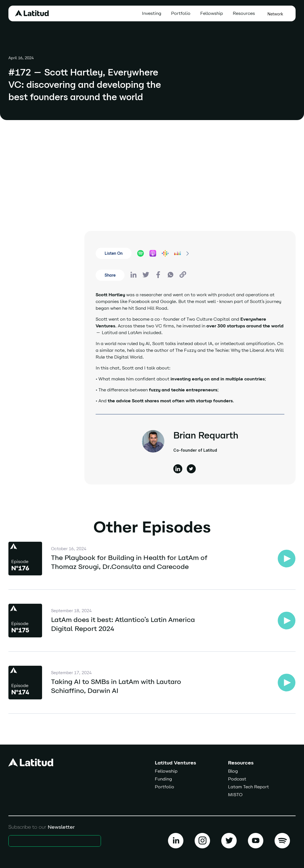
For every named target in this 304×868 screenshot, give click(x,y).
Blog (233, 771)
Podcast (237, 779)
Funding (163, 779)
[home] (32, 13)
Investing (152, 13)
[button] (245, 13)
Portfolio (181, 13)
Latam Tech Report (248, 787)
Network (275, 14)
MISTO (235, 795)
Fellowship (212, 13)
